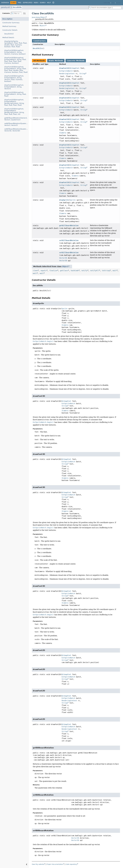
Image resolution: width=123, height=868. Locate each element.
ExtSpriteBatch (66, 71)
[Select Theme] (53, 3)
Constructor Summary (11, 23)
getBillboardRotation (69, 226)
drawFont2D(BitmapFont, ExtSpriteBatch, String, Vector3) (14, 87)
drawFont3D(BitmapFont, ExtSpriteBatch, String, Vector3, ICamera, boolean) (15, 52)
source (118, 3)
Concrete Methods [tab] (76, 61)
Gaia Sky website (38, 864)
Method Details (8, 38)
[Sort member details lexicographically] (25, 13)
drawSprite (64, 200)
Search (43, 3)
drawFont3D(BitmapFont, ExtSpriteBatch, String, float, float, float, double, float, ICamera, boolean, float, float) (16, 69)
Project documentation (55, 864)
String (82, 74)
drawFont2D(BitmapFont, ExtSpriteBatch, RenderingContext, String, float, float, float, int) (14, 112)
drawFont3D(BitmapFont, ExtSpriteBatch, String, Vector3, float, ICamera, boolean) (14, 79)
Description (7, 19)
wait (114, 271)
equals (43, 271)
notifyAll (95, 271)
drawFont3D (64, 119)
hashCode (75, 271)
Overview (5, 3)
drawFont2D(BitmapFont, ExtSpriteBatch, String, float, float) (15, 94)
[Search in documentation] (105, 8)
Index (36, 3)
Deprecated (28, 3)
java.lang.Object (39, 17)
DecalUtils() (9, 34)
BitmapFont (75, 68)
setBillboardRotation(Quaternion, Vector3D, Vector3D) (17, 130)
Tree (20, 3)
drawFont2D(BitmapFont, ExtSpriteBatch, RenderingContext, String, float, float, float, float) (14, 102)
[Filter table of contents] (16, 13)
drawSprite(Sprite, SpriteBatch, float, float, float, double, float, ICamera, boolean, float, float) (16, 44)
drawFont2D (64, 68)
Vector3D (63, 258)
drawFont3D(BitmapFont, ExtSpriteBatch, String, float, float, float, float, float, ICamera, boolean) (15, 60)
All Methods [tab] (39, 61)
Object (42, 26)
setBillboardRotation (69, 240)
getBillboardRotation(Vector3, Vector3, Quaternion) (16, 119)
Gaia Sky (107, 3)
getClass (64, 271)
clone (35, 271)
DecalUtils (17, 7)
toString (106, 271)
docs (113, 3)
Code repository (71, 864)
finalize (53, 271)
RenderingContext (67, 74)
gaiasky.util (6, 7)
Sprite (73, 200)
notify (84, 271)
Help (49, 3)
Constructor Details (10, 30)
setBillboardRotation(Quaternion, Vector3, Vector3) (17, 124)
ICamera (63, 133)
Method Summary (9, 26)
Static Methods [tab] (56, 61)
